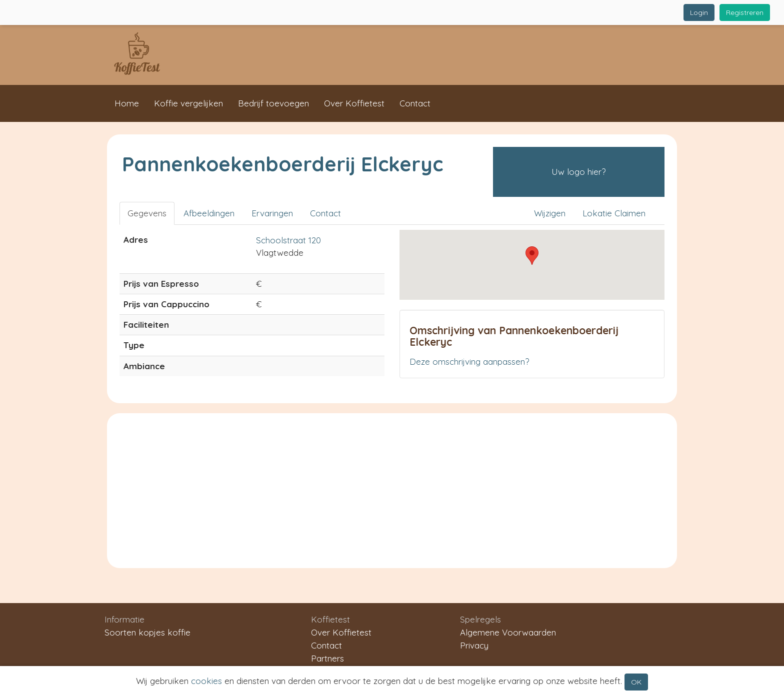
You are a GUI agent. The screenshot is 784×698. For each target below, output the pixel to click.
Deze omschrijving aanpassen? (469, 361)
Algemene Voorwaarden (508, 632)
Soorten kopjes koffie (147, 632)
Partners (327, 658)
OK (636, 682)
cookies (206, 681)
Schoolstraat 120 (288, 240)
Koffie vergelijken (188, 103)
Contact (415, 103)
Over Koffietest (354, 103)
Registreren (745, 12)
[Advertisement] (392, 488)
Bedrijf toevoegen (273, 103)
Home (127, 103)
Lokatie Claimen (614, 213)
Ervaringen (272, 213)
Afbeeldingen (209, 213)
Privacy (474, 645)
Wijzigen (550, 213)
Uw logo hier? (578, 172)
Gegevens (147, 213)
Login (699, 12)
